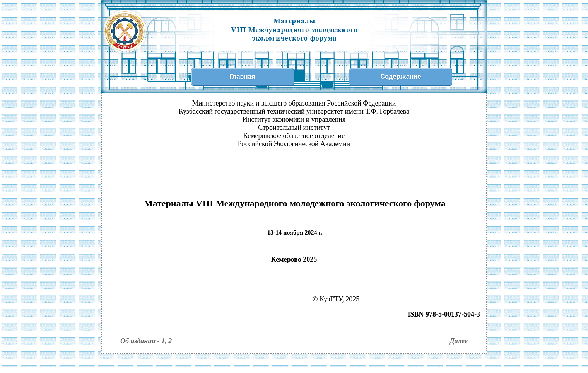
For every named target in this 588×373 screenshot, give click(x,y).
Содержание (401, 77)
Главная (242, 77)
